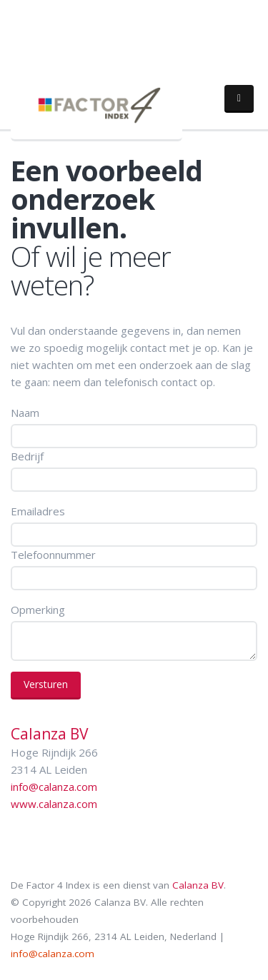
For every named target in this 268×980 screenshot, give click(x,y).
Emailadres (38, 511)
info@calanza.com (54, 787)
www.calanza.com (54, 804)
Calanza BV (198, 885)
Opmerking (38, 610)
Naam (25, 413)
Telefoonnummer (53, 555)
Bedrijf (27, 456)
